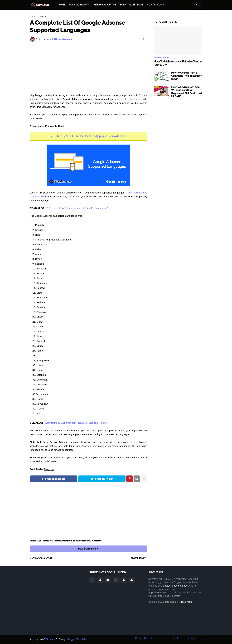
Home (33, 16)
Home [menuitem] (62, 5)
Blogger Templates (77, 639)
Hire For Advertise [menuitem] (105, 5)
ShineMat (51, 639)
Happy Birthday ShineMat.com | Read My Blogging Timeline (75, 423)
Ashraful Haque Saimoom (175, 586)
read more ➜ (188, 602)
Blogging (43, 16)
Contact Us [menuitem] (154, 5)
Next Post (138, 558)
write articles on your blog (129, 99)
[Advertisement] (89, 68)
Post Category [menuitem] (78, 5)
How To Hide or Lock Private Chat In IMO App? (178, 63)
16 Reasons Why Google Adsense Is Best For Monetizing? (77, 208)
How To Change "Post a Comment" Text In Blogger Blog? (186, 76)
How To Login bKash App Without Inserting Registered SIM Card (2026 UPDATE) (186, 92)
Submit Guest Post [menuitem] (132, 5)
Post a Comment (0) (89, 549)
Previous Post (42, 558)
